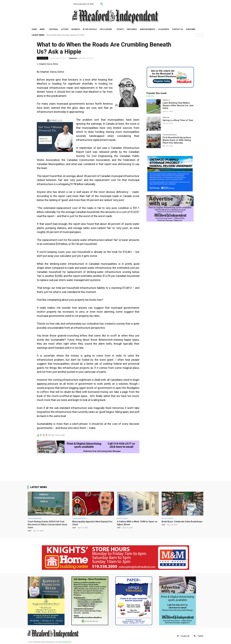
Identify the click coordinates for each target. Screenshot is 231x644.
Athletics (166, 100)
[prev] (197, 35)
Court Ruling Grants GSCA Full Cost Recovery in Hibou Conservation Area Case (49, 524)
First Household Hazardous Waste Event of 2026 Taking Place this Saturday (176, 140)
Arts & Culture (123, 518)
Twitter (200, 636)
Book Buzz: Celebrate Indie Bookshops (177, 523)
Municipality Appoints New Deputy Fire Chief (65, 35)
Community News (170, 135)
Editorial (43, 58)
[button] (102, 4)
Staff (29, 531)
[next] (201, 35)
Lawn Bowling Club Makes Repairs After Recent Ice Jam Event (177, 105)
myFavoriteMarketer (65, 642)
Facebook (185, 636)
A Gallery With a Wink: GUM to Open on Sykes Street (137, 523)
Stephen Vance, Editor (49, 64)
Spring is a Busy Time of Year (177, 120)
